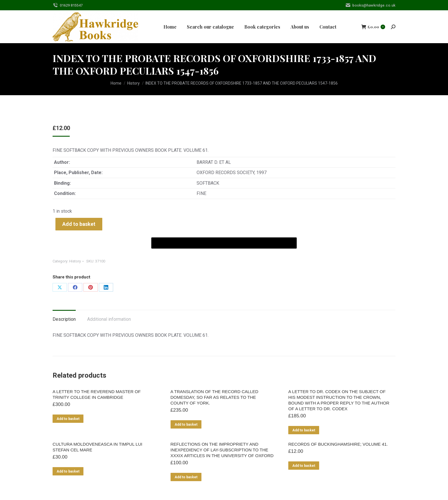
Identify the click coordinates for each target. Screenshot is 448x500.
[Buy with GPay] (224, 243)
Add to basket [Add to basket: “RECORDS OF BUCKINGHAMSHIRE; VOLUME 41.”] (304, 466)
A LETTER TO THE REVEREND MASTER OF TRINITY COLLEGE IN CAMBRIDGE (97, 394)
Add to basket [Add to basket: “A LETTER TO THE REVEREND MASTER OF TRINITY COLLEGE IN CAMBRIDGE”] (68, 419)
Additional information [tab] (109, 319)
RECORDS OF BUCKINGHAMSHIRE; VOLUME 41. (338, 444)
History (75, 261)
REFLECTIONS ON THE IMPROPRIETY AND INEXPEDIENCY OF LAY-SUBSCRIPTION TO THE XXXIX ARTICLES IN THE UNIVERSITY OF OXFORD (222, 450)
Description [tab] (64, 319)
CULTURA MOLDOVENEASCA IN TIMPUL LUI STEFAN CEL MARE (97, 447)
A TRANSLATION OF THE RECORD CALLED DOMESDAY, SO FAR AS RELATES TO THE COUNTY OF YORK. (215, 397)
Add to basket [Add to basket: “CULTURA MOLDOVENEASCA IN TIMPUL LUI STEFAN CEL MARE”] (68, 471)
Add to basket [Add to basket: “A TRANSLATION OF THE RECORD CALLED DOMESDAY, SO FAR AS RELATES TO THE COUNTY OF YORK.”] (186, 425)
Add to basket (79, 224)
